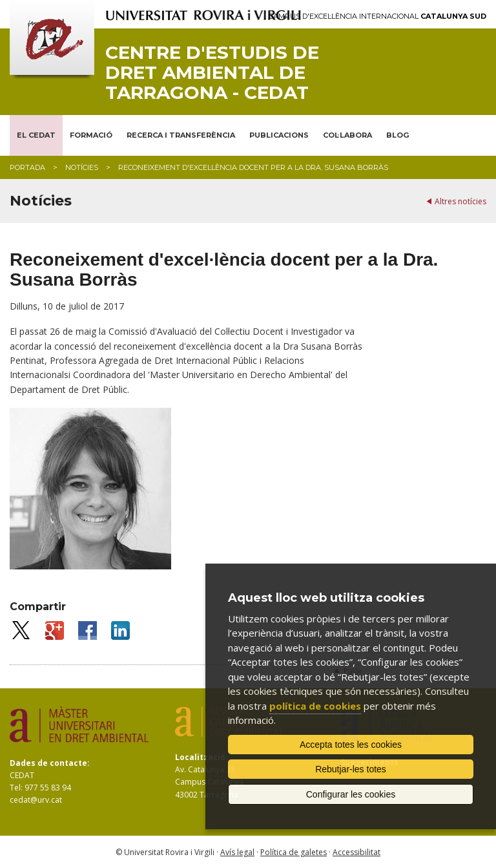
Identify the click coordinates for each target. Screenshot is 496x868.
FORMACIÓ (91, 135)
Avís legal (237, 852)
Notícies (82, 167)
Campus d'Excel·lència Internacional (377, 16)
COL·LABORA (347, 135)
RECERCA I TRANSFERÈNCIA (181, 135)
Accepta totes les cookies (351, 745)
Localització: (201, 757)
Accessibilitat (356, 852)
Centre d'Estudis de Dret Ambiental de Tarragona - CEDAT (212, 72)
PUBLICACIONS (279, 135)
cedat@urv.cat (36, 800)
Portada (27, 167)
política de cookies (315, 706)
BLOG (398, 135)
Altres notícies (460, 201)
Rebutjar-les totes (351, 769)
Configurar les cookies (351, 794)
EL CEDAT (36, 135)
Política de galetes (294, 852)
